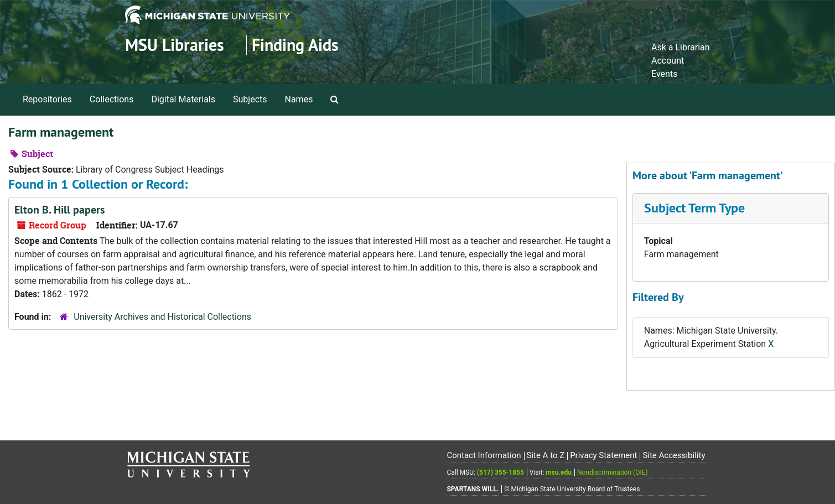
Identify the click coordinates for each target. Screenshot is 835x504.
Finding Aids (295, 45)
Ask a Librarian (681, 47)
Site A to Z (545, 455)
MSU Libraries (175, 45)
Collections (112, 99)
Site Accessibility (674, 455)
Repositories (47, 99)
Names (299, 99)
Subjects (250, 99)
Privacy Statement (603, 455)
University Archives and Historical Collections (162, 317)
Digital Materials (183, 99)
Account (668, 61)
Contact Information (484, 455)
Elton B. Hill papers (59, 210)
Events (664, 74)
